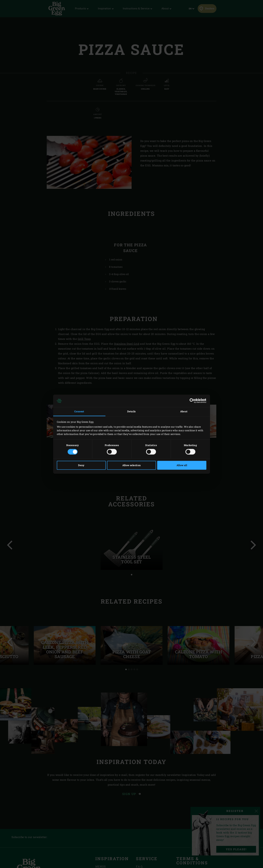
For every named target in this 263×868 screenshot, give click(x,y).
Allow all (182, 465)
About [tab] (184, 412)
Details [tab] (131, 412)
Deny (81, 465)
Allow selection (132, 465)
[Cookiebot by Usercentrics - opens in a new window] (191, 401)
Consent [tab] (79, 412)
